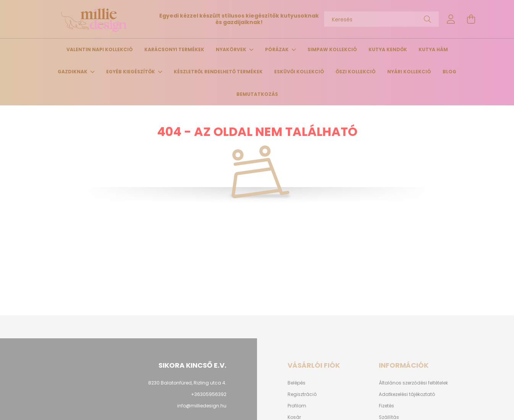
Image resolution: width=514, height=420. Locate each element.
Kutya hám (433, 49)
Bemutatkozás (257, 94)
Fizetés (386, 406)
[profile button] (451, 19)
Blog (449, 72)
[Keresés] (381, 19)
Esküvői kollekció (299, 72)
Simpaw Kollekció (332, 49)
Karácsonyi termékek (174, 49)
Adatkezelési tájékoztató (407, 394)
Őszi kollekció (356, 72)
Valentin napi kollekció (100, 49)
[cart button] (471, 19)
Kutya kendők (388, 49)
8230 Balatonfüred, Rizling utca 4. (187, 383)
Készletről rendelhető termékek (218, 72)
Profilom (297, 406)
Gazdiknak (73, 72)
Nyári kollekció (409, 72)
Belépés (297, 383)
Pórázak (277, 49)
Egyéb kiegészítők (131, 72)
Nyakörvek (232, 49)
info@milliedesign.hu (202, 406)
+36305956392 (209, 394)
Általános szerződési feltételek (413, 383)
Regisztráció (302, 394)
